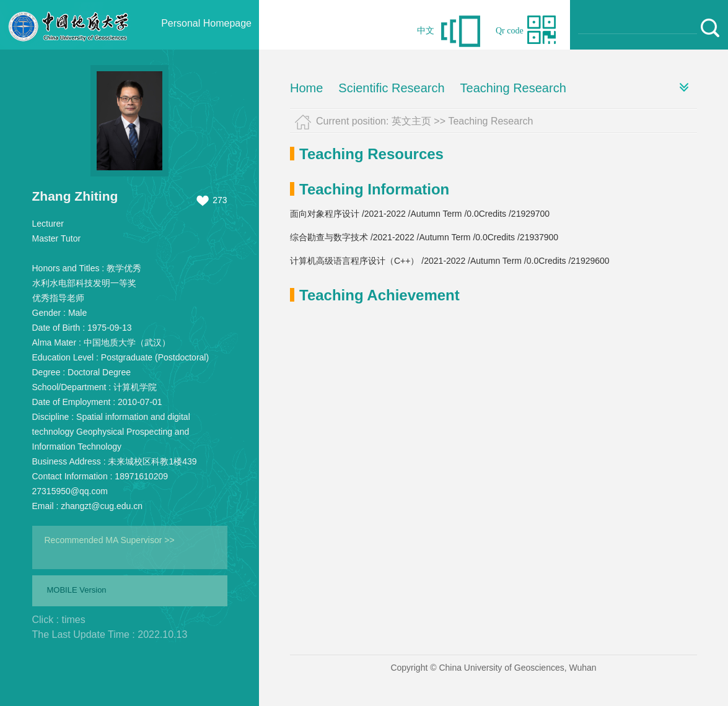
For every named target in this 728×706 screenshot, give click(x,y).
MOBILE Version (77, 590)
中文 (426, 31)
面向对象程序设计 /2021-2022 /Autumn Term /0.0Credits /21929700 (420, 214)
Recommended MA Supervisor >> (110, 540)
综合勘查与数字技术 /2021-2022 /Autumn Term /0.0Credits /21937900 (424, 237)
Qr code (510, 31)
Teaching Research (513, 88)
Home (306, 88)
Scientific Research (391, 88)
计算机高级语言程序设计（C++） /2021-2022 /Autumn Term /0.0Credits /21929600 (450, 261)
